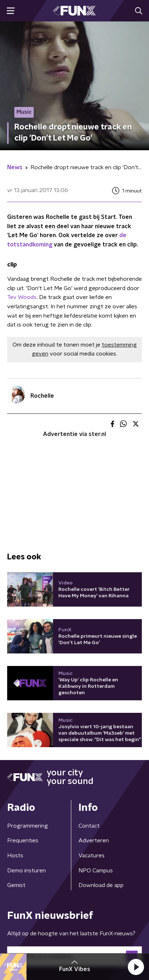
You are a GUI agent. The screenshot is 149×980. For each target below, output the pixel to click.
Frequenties (23, 841)
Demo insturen (27, 871)
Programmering (28, 826)
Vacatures (92, 856)
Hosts (15, 856)
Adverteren (94, 841)
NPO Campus (96, 871)
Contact (89, 826)
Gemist (16, 885)
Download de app (101, 885)
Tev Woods (22, 297)
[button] (136, 967)
